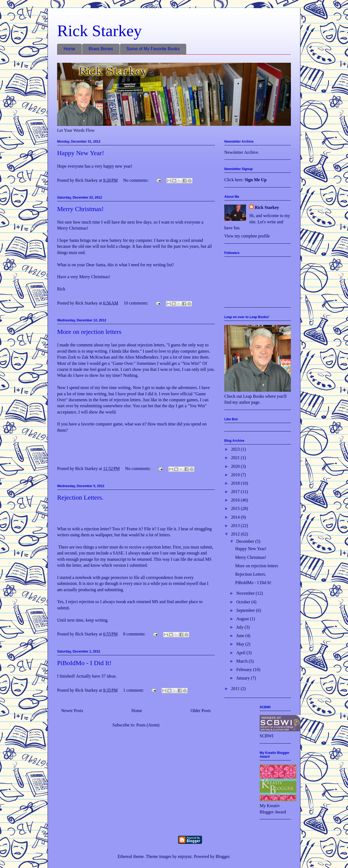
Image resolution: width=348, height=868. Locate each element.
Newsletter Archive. (242, 152)
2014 (236, 517)
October (244, 602)
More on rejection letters (89, 332)
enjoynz (185, 856)
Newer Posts (72, 711)
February (245, 670)
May (241, 644)
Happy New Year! (81, 153)
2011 (236, 689)
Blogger (223, 856)
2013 (236, 526)
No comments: (136, 180)
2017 (236, 492)
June (241, 636)
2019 (236, 475)
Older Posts (201, 711)
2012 (236, 534)
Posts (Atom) (148, 725)
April (241, 653)
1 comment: (134, 690)
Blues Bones (101, 49)
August (243, 619)
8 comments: (135, 634)
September (246, 610)
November (246, 593)
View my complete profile (247, 236)
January (244, 678)
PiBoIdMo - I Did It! (84, 663)
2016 (236, 500)
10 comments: (136, 303)
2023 (236, 449)
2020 (236, 466)
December (246, 541)
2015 (236, 508)
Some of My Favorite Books (153, 49)
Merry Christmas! (80, 209)
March (243, 661)
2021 (236, 458)
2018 (236, 483)
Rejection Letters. (80, 497)
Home (69, 49)
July (240, 627)
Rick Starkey (100, 31)
